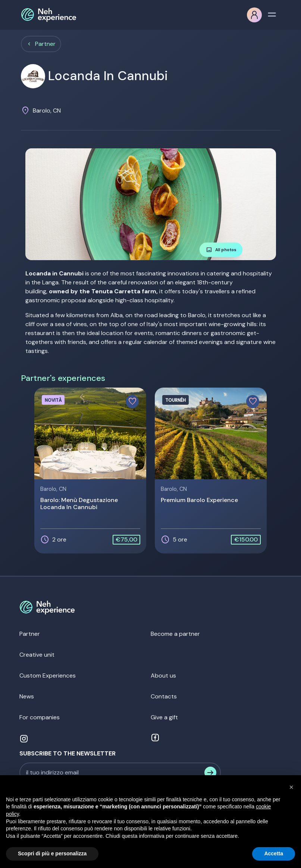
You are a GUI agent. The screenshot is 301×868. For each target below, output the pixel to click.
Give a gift (164, 717)
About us (163, 676)
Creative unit (37, 655)
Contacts (164, 696)
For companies (40, 717)
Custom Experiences (48, 676)
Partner (45, 44)
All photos (221, 250)
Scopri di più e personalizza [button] (52, 853)
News (27, 696)
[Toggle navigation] (272, 14)
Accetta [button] (274, 853)
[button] (291, 787)
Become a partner (175, 634)
